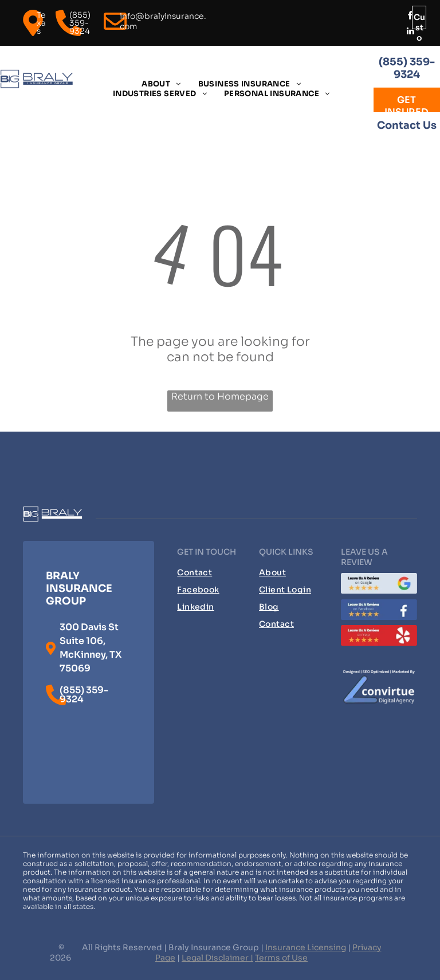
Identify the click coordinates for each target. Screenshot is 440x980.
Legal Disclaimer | (217, 958)
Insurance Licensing (306, 947)
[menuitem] (161, 84)
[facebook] (411, 17)
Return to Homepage (220, 396)
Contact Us (407, 125)
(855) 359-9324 (407, 68)
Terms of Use (281, 958)
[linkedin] (411, 32)
